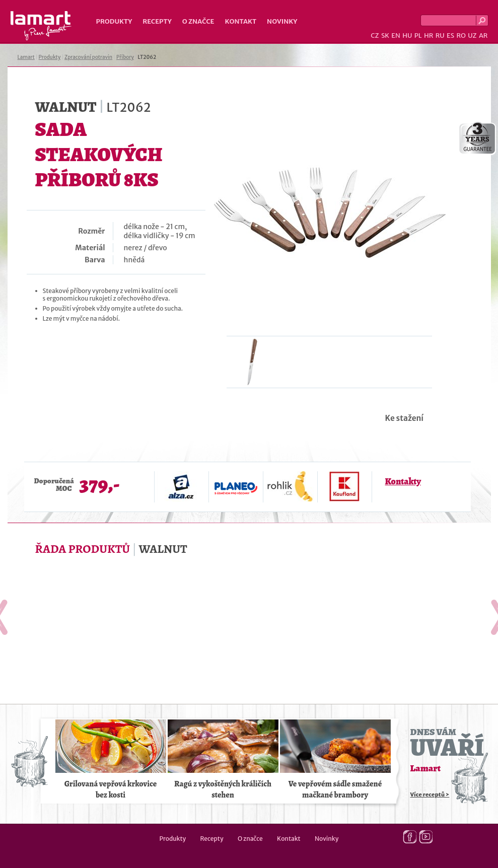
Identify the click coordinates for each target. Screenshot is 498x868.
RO (461, 35)
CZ (375, 35)
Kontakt (240, 21)
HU (407, 35)
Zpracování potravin (88, 57)
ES (450, 35)
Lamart (41, 26)
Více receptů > (430, 794)
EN (396, 35)
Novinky (282, 21)
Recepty (157, 21)
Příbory (125, 57)
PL (418, 35)
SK (385, 35)
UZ (472, 35)
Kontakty (403, 481)
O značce (198, 21)
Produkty (114, 21)
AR (483, 35)
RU (440, 35)
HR (429, 35)
